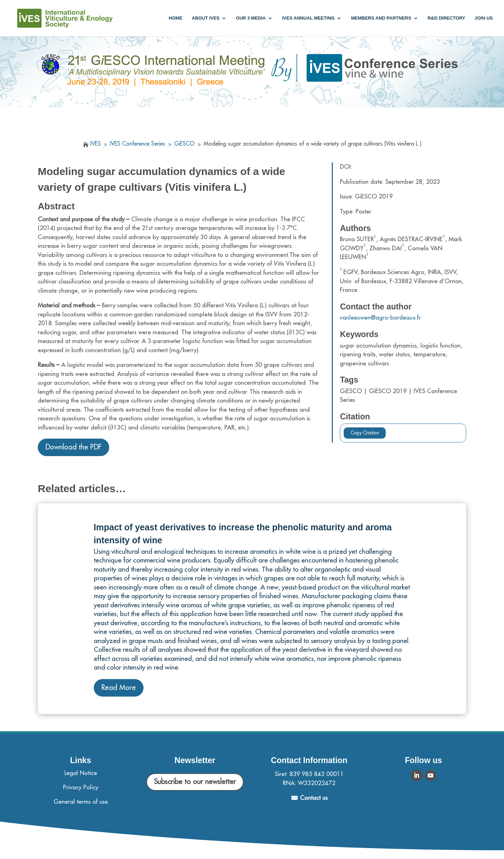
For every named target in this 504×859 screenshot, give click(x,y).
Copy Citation (365, 433)
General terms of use (81, 802)
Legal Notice (81, 773)
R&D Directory (447, 18)
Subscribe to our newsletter (195, 782)
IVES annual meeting (308, 18)
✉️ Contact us (309, 798)
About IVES (206, 18)
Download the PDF (73, 447)
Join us (484, 18)
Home (176, 18)
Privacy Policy (81, 787)
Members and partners (381, 18)
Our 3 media (251, 18)
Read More (119, 688)
